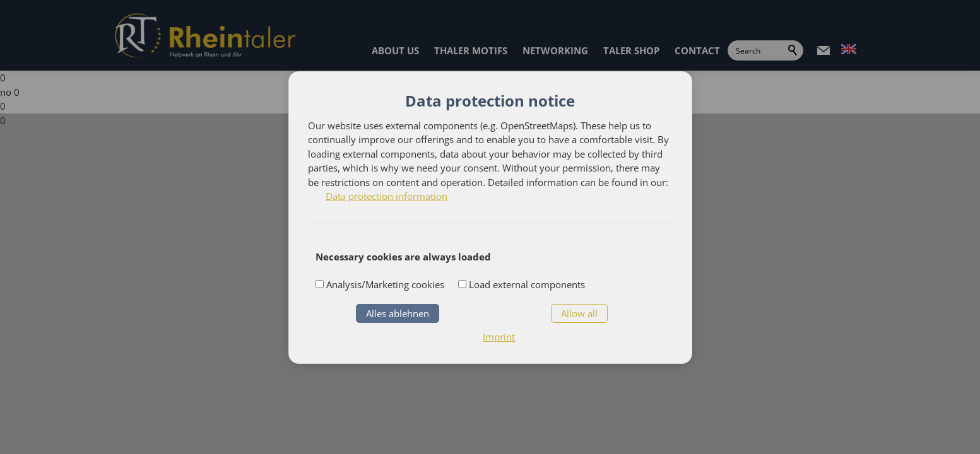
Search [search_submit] (793, 50)
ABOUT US (395, 50)
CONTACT (697, 50)
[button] (824, 50)
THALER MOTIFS (471, 50)
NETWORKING (555, 50)
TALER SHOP (631, 50)
